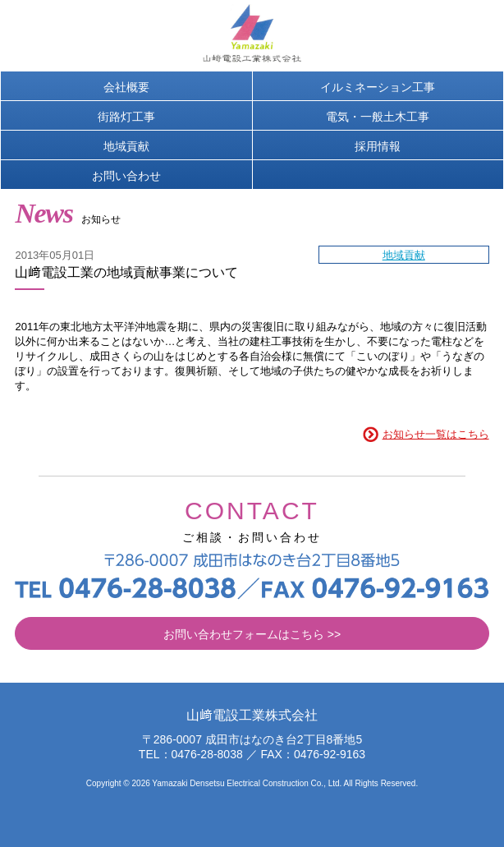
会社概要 (126, 87)
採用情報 (378, 146)
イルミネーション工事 (378, 87)
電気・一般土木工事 (378, 117)
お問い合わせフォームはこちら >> (252, 634)
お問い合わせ (126, 176)
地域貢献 (126, 146)
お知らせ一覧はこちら (436, 434)
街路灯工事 (126, 117)
